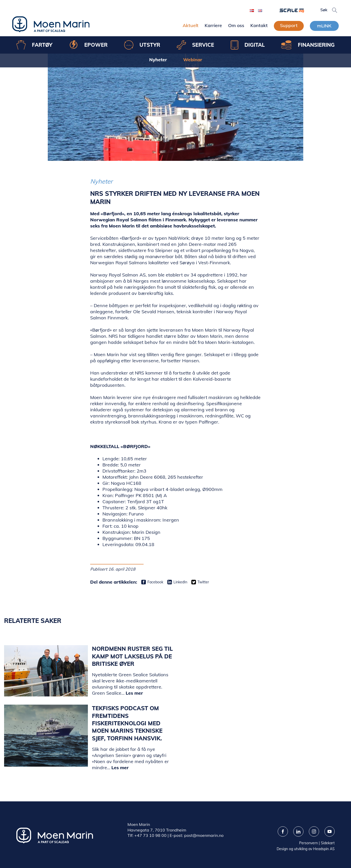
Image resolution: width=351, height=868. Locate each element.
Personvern (308, 843)
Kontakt (259, 25)
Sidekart (328, 843)
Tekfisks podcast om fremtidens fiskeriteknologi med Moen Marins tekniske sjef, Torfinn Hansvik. (127, 723)
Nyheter (158, 60)
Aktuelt (191, 25)
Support (289, 25)
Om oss (236, 25)
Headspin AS (324, 849)
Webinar (193, 60)
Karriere (213, 25)
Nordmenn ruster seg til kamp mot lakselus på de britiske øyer (132, 656)
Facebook (155, 582)
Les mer (134, 693)
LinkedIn (180, 582)
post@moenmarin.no (204, 835)
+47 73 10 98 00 (150, 835)
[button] (335, 10)
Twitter (203, 582)
